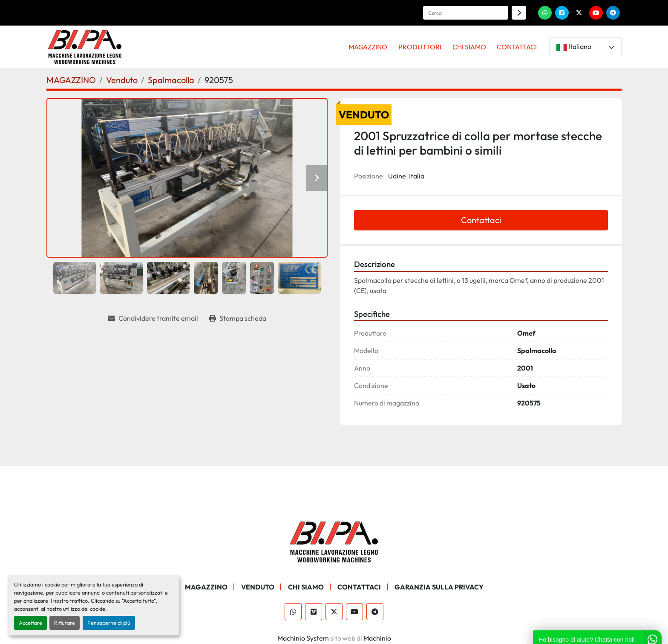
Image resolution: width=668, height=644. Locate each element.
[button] (368, 47)
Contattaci (481, 220)
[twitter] (579, 13)
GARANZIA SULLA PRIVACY (439, 587)
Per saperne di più (109, 623)
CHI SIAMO (469, 47)
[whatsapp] (545, 13)
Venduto (258, 587)
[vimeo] (562, 13)
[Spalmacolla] (171, 80)
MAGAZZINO (368, 47)
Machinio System (303, 638)
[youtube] (596, 13)
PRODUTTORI (420, 47)
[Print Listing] (238, 318)
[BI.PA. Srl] (334, 541)
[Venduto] (122, 80)
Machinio (377, 638)
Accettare (30, 623)
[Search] (466, 13)
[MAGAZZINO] (71, 80)
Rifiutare (65, 623)
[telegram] (613, 13)
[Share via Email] (153, 318)
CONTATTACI (517, 47)
